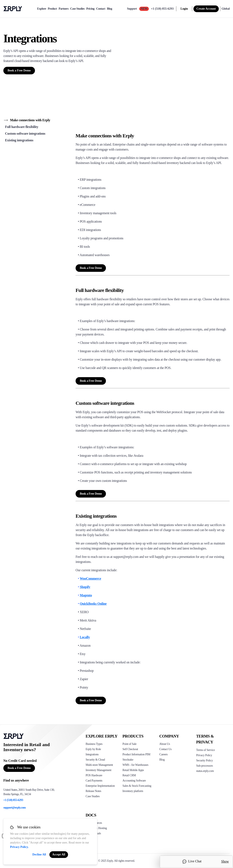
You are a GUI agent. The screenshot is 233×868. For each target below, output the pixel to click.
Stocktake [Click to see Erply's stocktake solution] (128, 760)
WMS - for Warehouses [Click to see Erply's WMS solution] (135, 765)
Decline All (39, 854)
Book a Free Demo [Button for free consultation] (19, 768)
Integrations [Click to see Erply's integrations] (92, 754)
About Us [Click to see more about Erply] (165, 744)
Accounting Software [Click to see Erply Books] (134, 781)
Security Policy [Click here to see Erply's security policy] (205, 760)
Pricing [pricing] (90, 9)
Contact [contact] (101, 9)
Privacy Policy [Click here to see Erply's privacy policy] (204, 755)
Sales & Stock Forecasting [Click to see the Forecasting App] (137, 786)
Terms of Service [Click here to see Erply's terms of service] (205, 750)
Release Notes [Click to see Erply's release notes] (93, 791)
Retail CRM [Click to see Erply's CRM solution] (129, 775)
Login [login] (184, 9)
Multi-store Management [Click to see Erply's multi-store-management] (99, 765)
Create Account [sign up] (206, 9)
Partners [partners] (64, 9)
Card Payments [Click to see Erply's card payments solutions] (94, 781)
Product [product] (52, 9)
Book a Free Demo (19, 70)
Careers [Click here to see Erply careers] (163, 754)
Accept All (59, 854)
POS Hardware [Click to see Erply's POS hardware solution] (94, 775)
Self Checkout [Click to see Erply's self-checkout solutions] (130, 749)
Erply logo (13, 9)
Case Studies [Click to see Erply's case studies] (93, 796)
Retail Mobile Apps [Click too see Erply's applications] (133, 770)
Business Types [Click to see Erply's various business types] (94, 744)
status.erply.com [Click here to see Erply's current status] (205, 771)
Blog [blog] (110, 9)
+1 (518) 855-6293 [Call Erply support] (162, 9)
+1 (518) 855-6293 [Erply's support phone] (13, 800)
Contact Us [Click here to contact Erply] (165, 749)
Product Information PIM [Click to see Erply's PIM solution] (136, 754)
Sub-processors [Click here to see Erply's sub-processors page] (205, 766)
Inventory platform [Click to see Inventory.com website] (133, 791)
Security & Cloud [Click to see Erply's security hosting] (95, 760)
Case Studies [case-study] (77, 9)
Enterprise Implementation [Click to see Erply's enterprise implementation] (100, 786)
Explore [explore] (42, 9)
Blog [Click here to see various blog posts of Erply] (162, 760)
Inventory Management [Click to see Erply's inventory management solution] (98, 770)
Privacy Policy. (19, 847)
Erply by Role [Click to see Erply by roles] (93, 749)
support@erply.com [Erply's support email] (15, 808)
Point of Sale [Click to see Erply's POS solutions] (129, 744)
